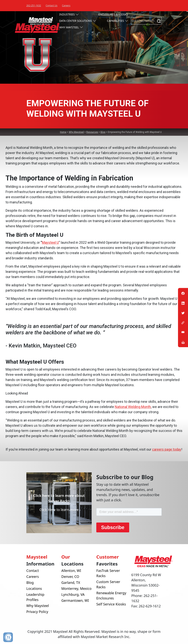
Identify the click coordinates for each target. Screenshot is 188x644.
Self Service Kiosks (111, 604)
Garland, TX (71, 582)
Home (63, 132)
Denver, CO (70, 577)
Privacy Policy (37, 612)
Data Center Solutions (76, 21)
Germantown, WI (75, 600)
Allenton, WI (71, 571)
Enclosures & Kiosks (113, 14)
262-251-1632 (34, 5)
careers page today (167, 449)
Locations (34, 588)
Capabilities (116, 21)
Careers (66, 5)
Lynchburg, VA (73, 594)
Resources (92, 132)
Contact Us (51, 5)
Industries (67, 14)
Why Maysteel (69, 27)
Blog (103, 132)
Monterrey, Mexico (76, 588)
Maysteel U (50, 242)
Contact (33, 571)
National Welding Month (133, 407)
